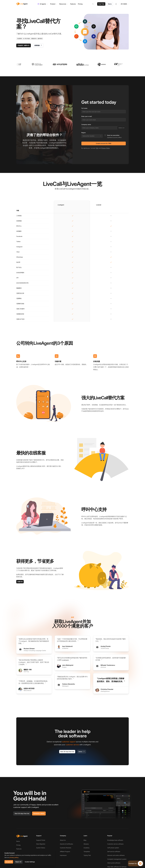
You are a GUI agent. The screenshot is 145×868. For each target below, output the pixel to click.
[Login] (116, 4)
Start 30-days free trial (22, 813)
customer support (69, 742)
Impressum (63, 855)
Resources (64, 4)
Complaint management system (117, 859)
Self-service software (114, 852)
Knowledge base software (115, 840)
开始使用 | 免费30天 (24, 45)
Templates (87, 852)
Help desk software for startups (117, 867)
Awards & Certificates (66, 844)
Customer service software (115, 844)
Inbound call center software (116, 855)
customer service (72, 745)
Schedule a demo (39, 813)
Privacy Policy (106, 148)
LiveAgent (65, 660)
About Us (63, 840)
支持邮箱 (29, 681)
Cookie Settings (30, 862)
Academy (87, 848)
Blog (85, 840)
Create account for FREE (104, 143)
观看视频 (38, 45)
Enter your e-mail (87, 116)
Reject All (18, 862)
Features (19, 849)
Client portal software (114, 863)
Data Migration (41, 844)
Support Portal (41, 840)
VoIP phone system (113, 848)
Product (54, 4)
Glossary (86, 844)
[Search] (94, 4)
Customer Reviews (66, 848)
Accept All (9, 862)
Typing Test (87, 855)
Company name (86, 124)
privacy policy (14, 857)
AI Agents (43, 4)
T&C (97, 148)
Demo (110, 4)
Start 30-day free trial (67, 752)
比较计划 (20, 582)
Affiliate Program (65, 852)
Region (84, 133)
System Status (41, 848)
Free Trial (101, 4)
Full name (84, 108)
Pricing (18, 845)
